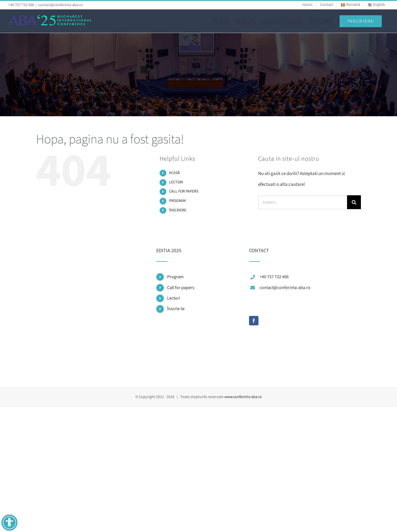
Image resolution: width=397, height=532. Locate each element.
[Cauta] (354, 202)
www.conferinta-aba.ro (243, 397)
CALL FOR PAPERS (184, 191)
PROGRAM (177, 201)
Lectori (174, 298)
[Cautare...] (303, 202)
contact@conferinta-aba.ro (61, 5)
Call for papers (181, 288)
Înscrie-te (176, 309)
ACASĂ (174, 173)
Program (175, 277)
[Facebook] (254, 321)
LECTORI (176, 182)
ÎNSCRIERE (178, 210)
